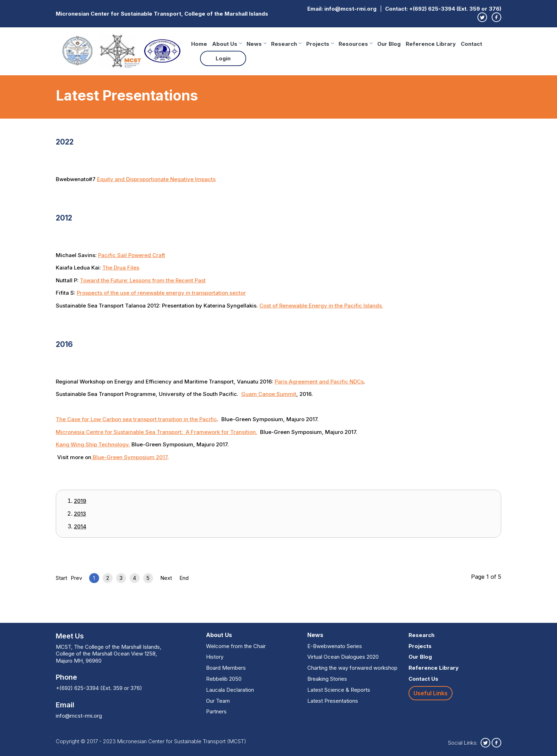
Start (61, 578)
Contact (471, 44)
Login (223, 58)
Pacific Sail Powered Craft (132, 255)
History (215, 657)
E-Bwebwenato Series (335, 646)
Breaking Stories (327, 679)
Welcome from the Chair (236, 646)
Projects (320, 44)
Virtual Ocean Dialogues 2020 (343, 657)
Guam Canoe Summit (269, 394)
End (184, 578)
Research (286, 44)
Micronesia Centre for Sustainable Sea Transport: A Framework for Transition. (156, 432)
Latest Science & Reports (339, 690)
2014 (80, 526)
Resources (355, 44)
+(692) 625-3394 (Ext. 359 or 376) (455, 9)
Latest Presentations (333, 701)
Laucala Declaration (230, 690)
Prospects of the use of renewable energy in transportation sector (161, 293)
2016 (66, 344)
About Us (227, 44)
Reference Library (431, 44)
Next (166, 578)
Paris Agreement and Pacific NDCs (319, 382)
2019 (80, 501)
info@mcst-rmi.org (350, 9)
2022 (67, 141)
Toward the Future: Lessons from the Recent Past (143, 280)
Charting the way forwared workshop (352, 668)
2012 (66, 217)
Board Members (226, 668)
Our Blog (389, 44)
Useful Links (431, 693)
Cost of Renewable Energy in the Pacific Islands (321, 306)
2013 (80, 514)
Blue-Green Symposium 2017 (129, 457)
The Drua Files (121, 268)
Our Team (218, 701)
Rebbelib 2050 (224, 679)
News (256, 44)
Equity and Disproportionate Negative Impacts (156, 179)
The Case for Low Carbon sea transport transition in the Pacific (136, 419)
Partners (216, 711)
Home (199, 44)
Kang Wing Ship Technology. (93, 444)
